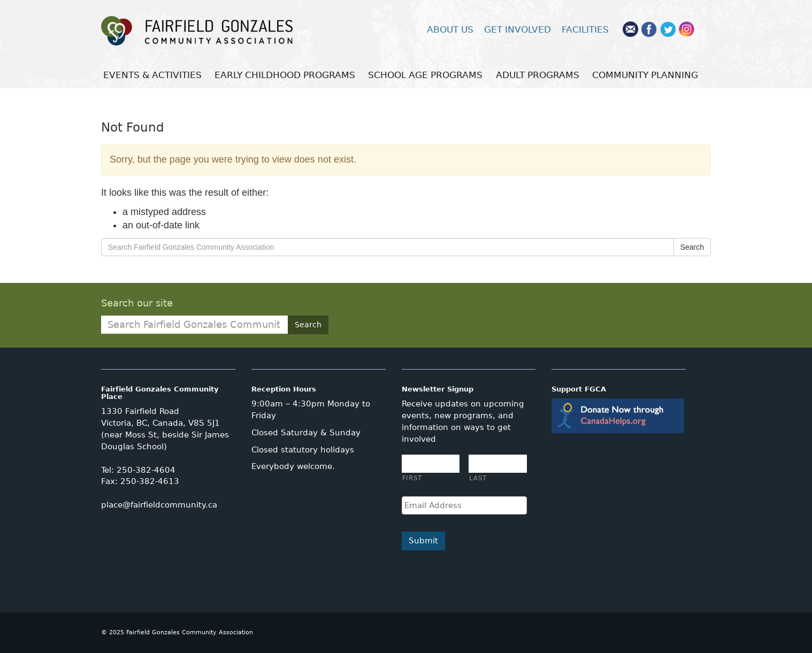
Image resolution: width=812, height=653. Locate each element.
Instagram (687, 29)
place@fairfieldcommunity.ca (159, 505)
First (412, 478)
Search (692, 247)
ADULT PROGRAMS (538, 75)
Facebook (649, 29)
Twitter (668, 29)
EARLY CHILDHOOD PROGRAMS (285, 75)
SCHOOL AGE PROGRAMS (425, 75)
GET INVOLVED (518, 29)
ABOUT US (450, 29)
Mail (630, 29)
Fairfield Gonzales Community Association (224, 31)
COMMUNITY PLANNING (645, 75)
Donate (618, 416)
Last (478, 478)
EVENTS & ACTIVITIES (152, 75)
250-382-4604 (146, 470)
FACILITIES (585, 29)
